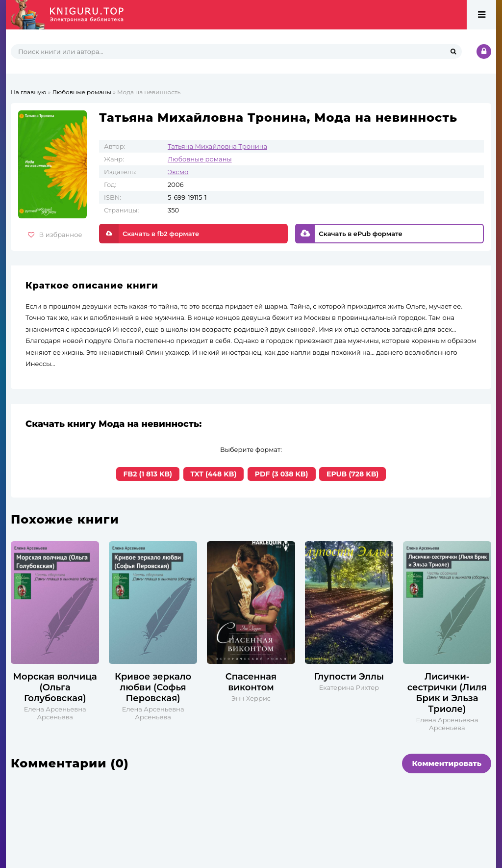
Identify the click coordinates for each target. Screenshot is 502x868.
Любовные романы (200, 159)
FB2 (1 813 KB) (148, 474)
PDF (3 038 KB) (282, 474)
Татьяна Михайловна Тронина (217, 146)
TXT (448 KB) (214, 474)
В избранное (55, 235)
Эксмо (178, 172)
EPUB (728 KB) (352, 474)
